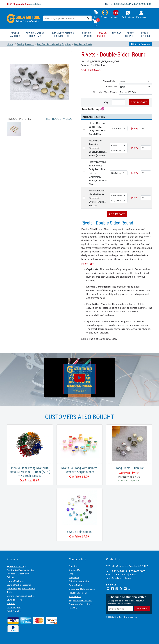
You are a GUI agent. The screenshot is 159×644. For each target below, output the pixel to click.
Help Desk (74, 577)
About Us (73, 566)
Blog (71, 574)
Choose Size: (111, 87)
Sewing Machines (15, 581)
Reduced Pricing (16, 566)
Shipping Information (79, 581)
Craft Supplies (14, 607)
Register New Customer (80, 600)
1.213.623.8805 (143, 4)
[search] (88, 18)
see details (36, 4)
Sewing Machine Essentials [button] (35, 35)
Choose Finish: (110, 81)
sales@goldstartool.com (118, 578)
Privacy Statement (78, 593)
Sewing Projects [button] (103, 35)
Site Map (73, 608)
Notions (11, 603)
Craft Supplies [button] (130, 35)
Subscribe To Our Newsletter (127, 597)
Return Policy (76, 585)
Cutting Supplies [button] (87, 35)
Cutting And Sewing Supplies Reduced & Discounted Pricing (21, 574)
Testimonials (75, 596)
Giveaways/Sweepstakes (81, 604)
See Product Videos (59, 119)
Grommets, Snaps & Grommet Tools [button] (63, 35)
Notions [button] (117, 33)
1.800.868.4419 (123, 4)
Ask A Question (140, 44)
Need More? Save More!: (105, 92)
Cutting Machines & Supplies (21, 596)
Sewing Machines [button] (15, 35)
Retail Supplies (14, 611)
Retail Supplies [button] (145, 35)
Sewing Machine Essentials (20, 585)
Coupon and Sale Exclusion (82, 589)
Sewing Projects (15, 600)
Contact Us (74, 570)
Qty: (107, 102)
